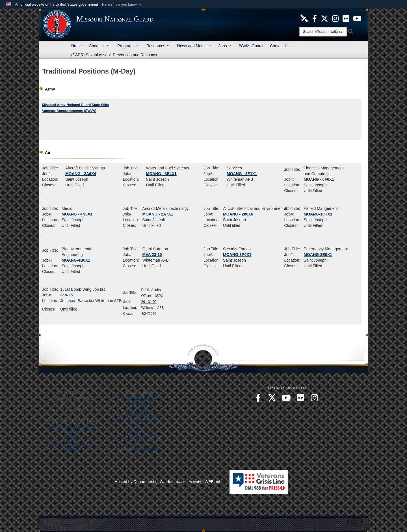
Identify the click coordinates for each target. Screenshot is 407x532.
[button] (122, 5)
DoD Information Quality (139, 415)
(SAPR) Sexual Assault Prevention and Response (115, 55)
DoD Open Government (139, 421)
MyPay (72, 432)
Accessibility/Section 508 (138, 438)
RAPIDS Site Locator (72, 443)
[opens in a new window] (304, 18)
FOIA (139, 427)
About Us (99, 46)
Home (76, 46)
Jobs (225, 46)
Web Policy (139, 410)
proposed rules (146, 449)
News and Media (194, 46)
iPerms (72, 449)
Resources (158, 46)
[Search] (323, 32)
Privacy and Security (139, 398)
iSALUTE (139, 443)
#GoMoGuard (251, 46)
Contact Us (280, 46)
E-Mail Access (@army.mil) (72, 427)
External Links (139, 404)
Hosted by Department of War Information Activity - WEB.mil (167, 482)
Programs (128, 46)
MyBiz (72, 438)
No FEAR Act (138, 432)
